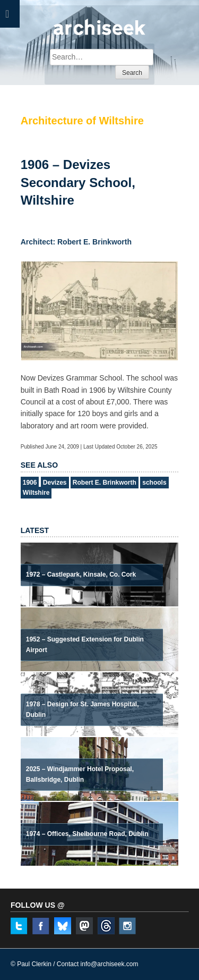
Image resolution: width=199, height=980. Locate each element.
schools (154, 483)
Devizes (55, 483)
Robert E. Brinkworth (105, 483)
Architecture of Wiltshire (82, 121)
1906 (30, 483)
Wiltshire (36, 493)
